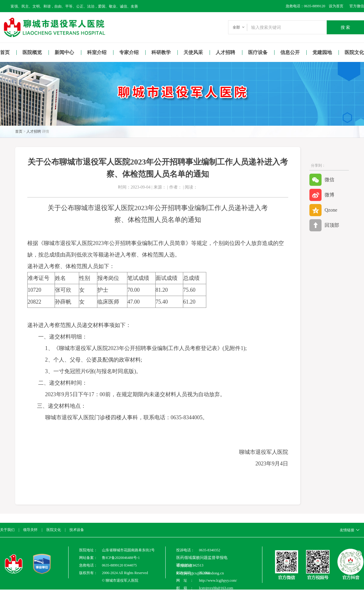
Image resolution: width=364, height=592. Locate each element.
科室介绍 (97, 52)
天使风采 (193, 52)
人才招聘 (225, 52)
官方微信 (357, 6)
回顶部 (324, 225)
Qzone (323, 210)
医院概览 (32, 52)
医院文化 (54, 530)
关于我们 (7, 530)
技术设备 (77, 530)
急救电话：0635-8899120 (305, 6)
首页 (5, 52)
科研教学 (161, 52)
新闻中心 (64, 52)
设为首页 (334, 6)
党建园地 (322, 52)
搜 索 (345, 27)
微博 (322, 195)
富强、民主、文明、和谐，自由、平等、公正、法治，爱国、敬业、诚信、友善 (74, 6)
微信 (322, 180)
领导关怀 (30, 530)
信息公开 (290, 52)
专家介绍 (129, 52)
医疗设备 (258, 52)
